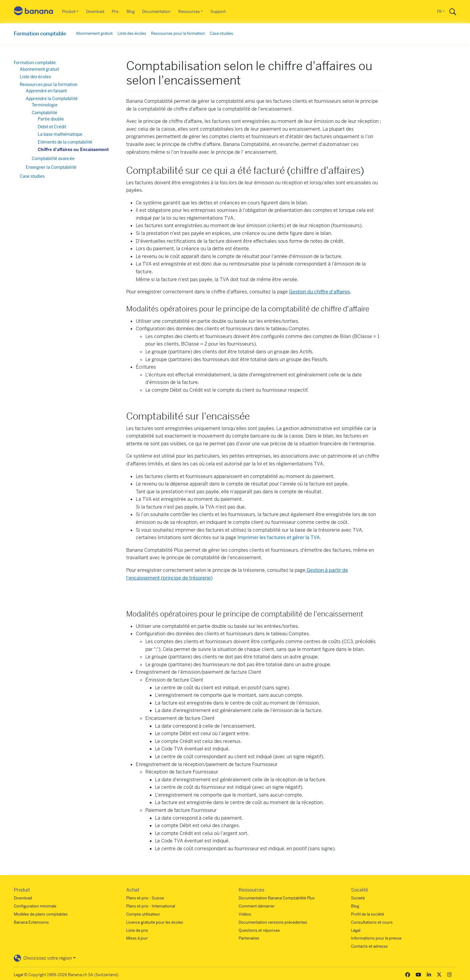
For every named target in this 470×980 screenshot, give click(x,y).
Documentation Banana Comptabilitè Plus (277, 898)
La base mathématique (60, 134)
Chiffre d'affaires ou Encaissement (73, 150)
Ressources (189, 12)
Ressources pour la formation (178, 33)
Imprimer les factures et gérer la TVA (279, 538)
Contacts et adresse (369, 946)
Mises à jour (137, 938)
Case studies (222, 33)
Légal (356, 930)
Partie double (51, 119)
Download (95, 12)
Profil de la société (367, 914)
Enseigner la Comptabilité (51, 167)
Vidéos (245, 914)
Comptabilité (45, 113)
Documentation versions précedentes (273, 922)
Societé (358, 898)
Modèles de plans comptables (41, 914)
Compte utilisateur (143, 914)
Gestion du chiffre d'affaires (320, 292)
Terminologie (45, 105)
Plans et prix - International (151, 906)
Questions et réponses (259, 930)
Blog (131, 12)
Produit (69, 12)
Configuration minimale (35, 906)
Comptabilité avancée (53, 159)
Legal (18, 975)
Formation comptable (40, 34)
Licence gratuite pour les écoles (155, 922)
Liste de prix (137, 930)
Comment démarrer (257, 906)
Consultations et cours (372, 922)
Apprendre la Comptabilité (52, 99)
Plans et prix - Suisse (145, 898)
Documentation (156, 12)
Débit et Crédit (52, 127)
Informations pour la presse (376, 938)
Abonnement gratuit (94, 33)
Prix (115, 12)
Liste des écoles (132, 33)
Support (218, 12)
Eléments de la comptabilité (65, 142)
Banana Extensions (31, 922)
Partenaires (249, 938)
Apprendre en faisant (46, 91)
